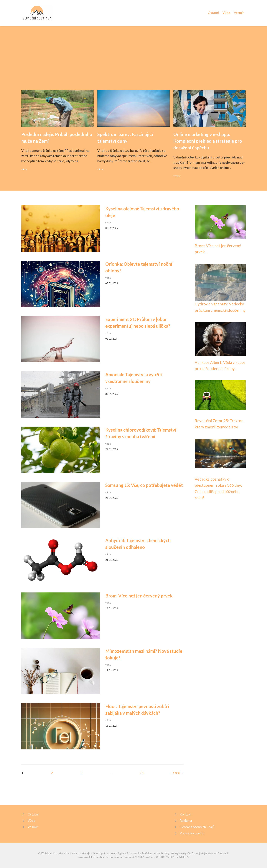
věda (24, 169)
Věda (226, 13)
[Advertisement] (133, 62)
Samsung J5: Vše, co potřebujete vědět (144, 485)
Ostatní (213, 13)
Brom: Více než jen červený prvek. (139, 596)
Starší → (178, 773)
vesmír (177, 176)
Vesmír (239, 13)
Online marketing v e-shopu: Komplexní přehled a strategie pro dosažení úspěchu (208, 141)
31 (142, 773)
